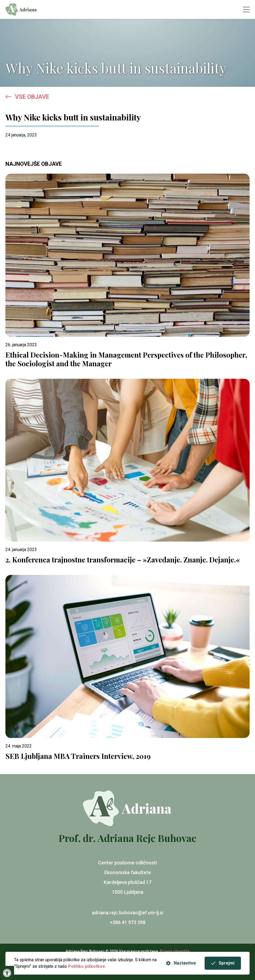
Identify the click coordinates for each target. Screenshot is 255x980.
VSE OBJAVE (27, 97)
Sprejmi (223, 963)
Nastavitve (181, 963)
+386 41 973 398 (128, 922)
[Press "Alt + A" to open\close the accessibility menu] (7, 973)
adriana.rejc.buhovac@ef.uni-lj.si (127, 913)
